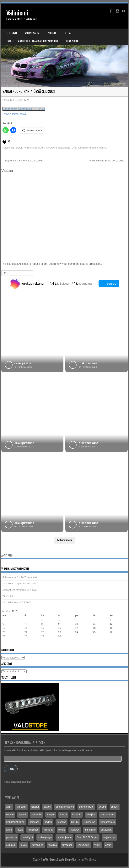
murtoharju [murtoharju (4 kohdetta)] (90, 830)
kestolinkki (83, 148)
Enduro (51, 33)
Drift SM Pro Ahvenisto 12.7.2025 (20, 590)
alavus (41, 148)
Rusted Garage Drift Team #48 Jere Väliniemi (33, 41)
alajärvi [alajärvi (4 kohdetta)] (35, 807)
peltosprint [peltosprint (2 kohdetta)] (106, 830)
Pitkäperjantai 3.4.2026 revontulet (20, 577)
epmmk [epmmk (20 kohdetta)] (22, 815)
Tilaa (11, 769)
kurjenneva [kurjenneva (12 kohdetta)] (90, 822)
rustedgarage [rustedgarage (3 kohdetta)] (45, 837)
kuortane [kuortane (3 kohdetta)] (62, 822)
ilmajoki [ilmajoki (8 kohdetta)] (51, 815)
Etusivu (12, 33)
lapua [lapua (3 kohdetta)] (20, 830)
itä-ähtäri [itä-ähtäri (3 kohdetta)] (77, 815)
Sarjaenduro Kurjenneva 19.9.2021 (22, 161)
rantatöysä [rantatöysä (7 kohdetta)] (27, 837)
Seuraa (109, 284)
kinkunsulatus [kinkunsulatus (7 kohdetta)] (108, 815)
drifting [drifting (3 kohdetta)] (102, 807)
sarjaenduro (64, 148)
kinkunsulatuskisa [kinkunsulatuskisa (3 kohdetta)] (15, 822)
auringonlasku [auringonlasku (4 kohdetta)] (86, 807)
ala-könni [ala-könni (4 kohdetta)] (21, 807)
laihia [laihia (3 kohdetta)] (9, 830)
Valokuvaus (32, 33)
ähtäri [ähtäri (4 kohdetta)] (108, 845)
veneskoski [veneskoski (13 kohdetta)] (83, 845)
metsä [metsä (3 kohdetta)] (62, 830)
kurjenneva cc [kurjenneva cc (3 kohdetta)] (108, 822)
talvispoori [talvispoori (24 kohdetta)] (67, 845)
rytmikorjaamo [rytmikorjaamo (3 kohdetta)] (64, 837)
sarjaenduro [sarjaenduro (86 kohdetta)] (109, 837)
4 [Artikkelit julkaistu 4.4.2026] (94, 620)
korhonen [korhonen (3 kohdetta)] (35, 822)
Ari (28, 100)
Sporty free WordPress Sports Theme (52, 860)
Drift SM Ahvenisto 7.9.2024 (17, 602)
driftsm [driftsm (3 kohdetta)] (115, 807)
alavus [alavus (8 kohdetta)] (47, 807)
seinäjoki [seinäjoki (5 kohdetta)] (11, 845)
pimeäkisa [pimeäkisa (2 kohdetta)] (12, 837)
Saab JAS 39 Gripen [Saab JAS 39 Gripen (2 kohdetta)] (87, 837)
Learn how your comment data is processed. (75, 264)
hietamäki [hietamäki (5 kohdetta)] (37, 815)
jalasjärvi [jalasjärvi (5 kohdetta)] (91, 815)
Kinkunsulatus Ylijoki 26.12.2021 (108, 161)
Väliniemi (17, 13)
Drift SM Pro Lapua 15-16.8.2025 (19, 584)
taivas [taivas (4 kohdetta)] (24, 845)
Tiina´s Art (72, 41)
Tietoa (67, 33)
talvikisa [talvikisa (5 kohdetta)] (53, 845)
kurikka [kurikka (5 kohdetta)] (75, 822)
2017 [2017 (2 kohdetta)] (9, 807)
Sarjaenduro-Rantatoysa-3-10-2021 (24, 109)
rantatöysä (51, 148)
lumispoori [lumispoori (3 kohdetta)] (33, 830)
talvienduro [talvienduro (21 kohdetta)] (38, 845)
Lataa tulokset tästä (14, 114)
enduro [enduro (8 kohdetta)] (10, 815)
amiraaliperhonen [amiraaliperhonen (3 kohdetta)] (65, 807)
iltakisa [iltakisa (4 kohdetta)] (63, 815)
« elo (5, 644)
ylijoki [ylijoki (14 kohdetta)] (97, 845)
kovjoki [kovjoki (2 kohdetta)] (48, 822)
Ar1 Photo (7, 555)
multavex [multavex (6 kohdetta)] (75, 830)
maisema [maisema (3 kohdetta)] (48, 830)
